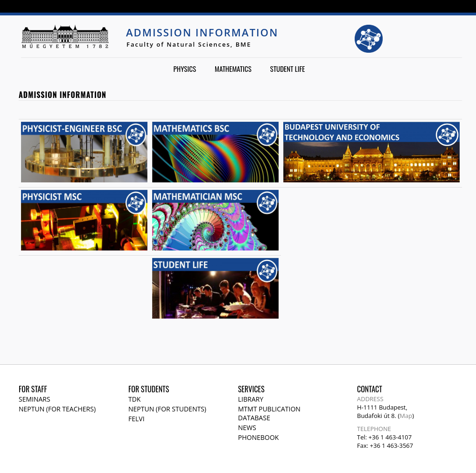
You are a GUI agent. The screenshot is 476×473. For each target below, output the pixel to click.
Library (251, 399)
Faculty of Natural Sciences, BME (189, 44)
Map (406, 416)
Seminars (35, 399)
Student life (288, 69)
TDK (134, 399)
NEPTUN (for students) (167, 409)
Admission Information (202, 32)
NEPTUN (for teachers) (57, 409)
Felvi (136, 419)
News (247, 428)
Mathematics (233, 69)
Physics (185, 69)
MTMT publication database (269, 413)
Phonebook (258, 437)
